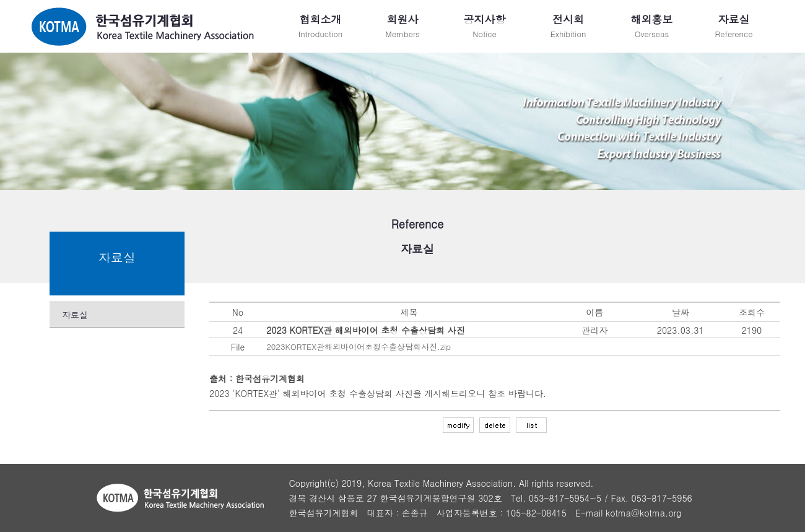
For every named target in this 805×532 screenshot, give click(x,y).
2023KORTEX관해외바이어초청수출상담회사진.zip (359, 347)
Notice (485, 26)
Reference (734, 26)
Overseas (652, 26)
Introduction (320, 26)
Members (402, 26)
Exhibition (568, 26)
